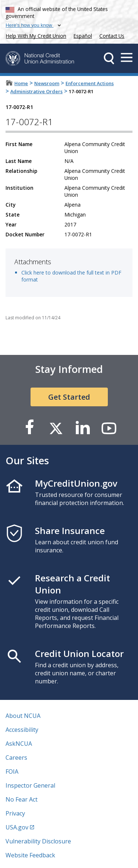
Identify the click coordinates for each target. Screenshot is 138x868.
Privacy (15, 813)
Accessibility (22, 730)
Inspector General (30, 785)
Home (21, 83)
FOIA (12, 771)
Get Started (69, 397)
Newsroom (47, 83)
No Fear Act (22, 799)
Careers (16, 758)
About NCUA (23, 716)
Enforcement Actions (90, 83)
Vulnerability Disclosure (38, 841)
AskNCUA (19, 744)
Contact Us (112, 36)
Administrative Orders (36, 91)
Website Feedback (30, 855)
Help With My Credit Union (35, 35)
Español (83, 36)
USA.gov (17, 827)
